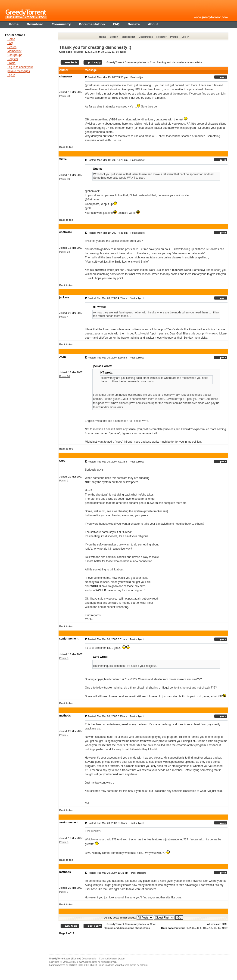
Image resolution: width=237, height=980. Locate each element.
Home (103, 37)
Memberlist (128, 37)
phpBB (72, 965)
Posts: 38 (65, 96)
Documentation (89, 959)
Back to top (66, 147)
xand (127, 965)
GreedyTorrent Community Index (126, 62)
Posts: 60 (65, 376)
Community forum (108, 959)
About (122, 959)
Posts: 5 (64, 658)
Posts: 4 (64, 317)
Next (123, 52)
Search (114, 37)
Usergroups (146, 37)
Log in (185, 37)
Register (162, 37)
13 (113, 52)
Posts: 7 (64, 735)
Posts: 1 (64, 481)
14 (117, 52)
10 (102, 52)
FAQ (10, 43)
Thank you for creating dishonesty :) (95, 47)
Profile (174, 37)
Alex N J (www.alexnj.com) (83, 962)
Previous (78, 52)
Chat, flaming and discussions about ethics (176, 62)
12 (109, 52)
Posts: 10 (65, 179)
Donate (76, 959)
